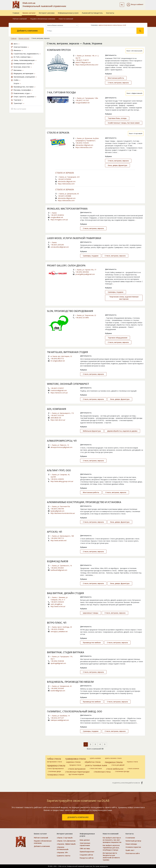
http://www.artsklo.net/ (59, 540)
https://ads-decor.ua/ (58, 420)
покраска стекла (114, 762)
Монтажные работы (116, 78)
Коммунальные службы (23, 64)
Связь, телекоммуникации (24, 60)
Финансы (17, 50)
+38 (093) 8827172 (57, 359)
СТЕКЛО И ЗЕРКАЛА (58, 133)
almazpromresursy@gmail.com (61, 447)
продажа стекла (75, 765)
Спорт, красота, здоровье (24, 97)
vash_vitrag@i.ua (56, 604)
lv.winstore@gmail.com (59, 390)
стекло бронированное (55, 768)
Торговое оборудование (118, 338)
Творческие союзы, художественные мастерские (124, 298)
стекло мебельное (115, 769)
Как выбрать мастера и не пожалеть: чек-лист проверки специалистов (112, 840)
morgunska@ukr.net (83, 103)
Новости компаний (66, 19)
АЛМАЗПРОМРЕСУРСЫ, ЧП (62, 441)
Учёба (16, 80)
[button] (135, 5)
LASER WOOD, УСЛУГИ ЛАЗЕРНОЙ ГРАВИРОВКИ (74, 238)
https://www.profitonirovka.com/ (87, 65)
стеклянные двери (54, 771)
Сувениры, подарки (91, 256)
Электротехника (20, 47)
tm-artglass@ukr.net (58, 361)
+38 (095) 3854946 (82, 272)
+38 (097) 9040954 (57, 215)
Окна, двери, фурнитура (117, 165)
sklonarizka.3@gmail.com (67, 198)
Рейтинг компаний (20, 19)
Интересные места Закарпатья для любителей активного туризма (111, 856)
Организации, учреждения (24, 77)
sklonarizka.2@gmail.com (67, 181)
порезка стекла (132, 762)
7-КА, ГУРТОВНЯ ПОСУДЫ (61, 92)
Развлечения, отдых (22, 93)
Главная (16, 13)
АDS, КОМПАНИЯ (57, 409)
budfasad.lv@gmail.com (59, 570)
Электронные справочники (85, 844)
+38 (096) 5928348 (57, 661)
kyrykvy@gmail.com (57, 511)
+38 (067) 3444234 (57, 602)
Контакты (110, 13)
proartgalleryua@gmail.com (85, 274)
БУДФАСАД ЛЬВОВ (58, 561)
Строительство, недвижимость (26, 54)
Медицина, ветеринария (23, 73)
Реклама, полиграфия (22, 90)
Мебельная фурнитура (92, 431)
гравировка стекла (75, 759)
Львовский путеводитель (92, 13)
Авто (16, 44)
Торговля (17, 100)
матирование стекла (54, 762)
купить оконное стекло (113, 758)
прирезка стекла (56, 766)
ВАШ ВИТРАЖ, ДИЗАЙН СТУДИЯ (65, 593)
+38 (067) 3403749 (57, 509)
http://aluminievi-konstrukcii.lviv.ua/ (63, 513)
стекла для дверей (118, 765)
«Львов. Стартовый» (65, 838)
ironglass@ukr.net (57, 217)
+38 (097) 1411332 (82, 100)
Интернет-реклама (47, 13)
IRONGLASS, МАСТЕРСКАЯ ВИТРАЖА (67, 209)
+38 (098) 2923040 (57, 688)
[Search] (91, 31)
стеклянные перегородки (77, 772)
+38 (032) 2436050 (57, 479)
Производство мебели (92, 643)
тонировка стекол (56, 775)
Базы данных (85, 840)
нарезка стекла (73, 762)
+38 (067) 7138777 (82, 60)
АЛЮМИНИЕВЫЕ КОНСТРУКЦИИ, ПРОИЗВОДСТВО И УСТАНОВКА (84, 502)
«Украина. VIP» (62, 852)
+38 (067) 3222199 (57, 415)
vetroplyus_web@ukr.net (59, 632)
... (123, 70)
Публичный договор (133, 841)
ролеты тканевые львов (96, 765)
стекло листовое (96, 768)
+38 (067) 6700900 (64, 179)
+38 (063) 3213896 (82, 318)
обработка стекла (93, 762)
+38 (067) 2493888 (64, 196)
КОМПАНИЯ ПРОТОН (59, 50)
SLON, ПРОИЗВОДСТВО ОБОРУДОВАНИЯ (70, 311)
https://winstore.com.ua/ (59, 393)
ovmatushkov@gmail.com (60, 247)
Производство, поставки (24, 87)
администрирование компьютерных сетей (112, 25)
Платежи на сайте (133, 853)
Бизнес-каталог (29, 13)
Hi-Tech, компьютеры (22, 57)
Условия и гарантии (133, 847)
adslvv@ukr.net (56, 418)
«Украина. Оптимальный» (63, 848)
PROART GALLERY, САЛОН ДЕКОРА (66, 266)
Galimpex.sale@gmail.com (60, 720)
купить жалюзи (95, 758)
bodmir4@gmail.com (58, 691)
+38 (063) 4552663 (57, 568)
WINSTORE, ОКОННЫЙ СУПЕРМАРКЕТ (68, 384)
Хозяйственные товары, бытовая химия (124, 123)
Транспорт (18, 103)
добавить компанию (78, 817)
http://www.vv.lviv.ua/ (58, 606)
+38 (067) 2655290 (57, 245)
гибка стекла (54, 759)
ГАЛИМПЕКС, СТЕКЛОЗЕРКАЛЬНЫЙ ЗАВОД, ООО (75, 711)
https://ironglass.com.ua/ (59, 220)
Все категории (19, 109)
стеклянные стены (102, 772)
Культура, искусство (22, 67)
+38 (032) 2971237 (57, 718)
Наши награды (131, 844)
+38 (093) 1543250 (82, 143)
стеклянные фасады (122, 771)
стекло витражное (77, 769)
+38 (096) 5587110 (57, 538)
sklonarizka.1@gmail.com (84, 145)
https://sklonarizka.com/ (84, 147)
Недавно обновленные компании (43, 19)
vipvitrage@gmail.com (58, 663)
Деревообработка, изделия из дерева (122, 431)
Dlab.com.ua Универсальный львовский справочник (44, 5)
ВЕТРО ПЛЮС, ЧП (57, 623)
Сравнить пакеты (64, 856)
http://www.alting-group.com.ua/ (62, 481)
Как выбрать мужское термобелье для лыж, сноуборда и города (111, 848)
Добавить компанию (27, 31)
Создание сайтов (86, 855)
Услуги (16, 83)
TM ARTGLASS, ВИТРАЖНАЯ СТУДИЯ (67, 352)
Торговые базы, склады (117, 118)
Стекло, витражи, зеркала (118, 83)
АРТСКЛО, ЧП (54, 532)
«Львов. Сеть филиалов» (66, 841)
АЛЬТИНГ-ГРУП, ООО (59, 470)
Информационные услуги (68, 13)
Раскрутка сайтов (87, 858)
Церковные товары (91, 613)
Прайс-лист (130, 850)
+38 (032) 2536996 (57, 629)
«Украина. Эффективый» (66, 844)
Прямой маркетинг (87, 852)
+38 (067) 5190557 (57, 388)
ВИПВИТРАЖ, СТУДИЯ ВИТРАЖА (66, 652)
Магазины (18, 70)
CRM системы (85, 848)
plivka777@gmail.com (83, 62)
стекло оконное (133, 768)
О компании (130, 838)
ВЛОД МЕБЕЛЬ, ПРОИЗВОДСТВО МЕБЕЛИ (70, 682)
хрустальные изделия (76, 774)
